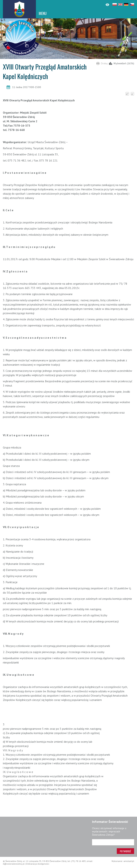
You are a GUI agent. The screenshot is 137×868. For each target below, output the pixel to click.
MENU (43, 13)
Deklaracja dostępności (38, 864)
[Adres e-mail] (113, 842)
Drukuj (104, 63)
